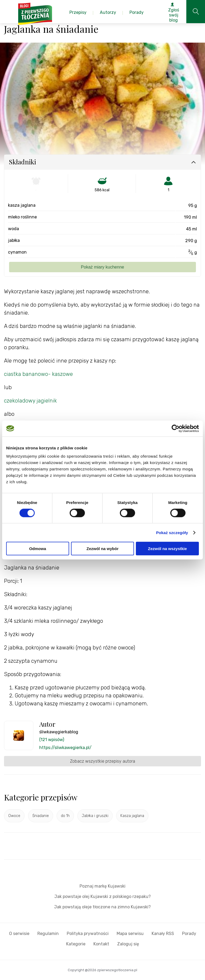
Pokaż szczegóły (172, 532)
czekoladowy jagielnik (30, 401)
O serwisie (19, 934)
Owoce (14, 816)
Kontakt (101, 944)
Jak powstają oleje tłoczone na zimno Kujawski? (102, 907)
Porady (189, 934)
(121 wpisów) (52, 740)
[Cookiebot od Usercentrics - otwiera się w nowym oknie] (176, 428)
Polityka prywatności (88, 934)
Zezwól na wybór (102, 549)
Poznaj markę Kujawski (102, 886)
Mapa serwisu (130, 934)
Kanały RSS (163, 934)
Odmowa (38, 549)
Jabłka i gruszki (95, 816)
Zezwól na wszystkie (167, 549)
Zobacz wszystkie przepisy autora (102, 761)
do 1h (65, 816)
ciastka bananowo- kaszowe (39, 374)
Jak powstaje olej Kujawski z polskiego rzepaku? (103, 896)
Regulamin (48, 934)
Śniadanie (41, 816)
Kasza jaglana (132, 816)
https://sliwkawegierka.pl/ (65, 748)
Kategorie (76, 944)
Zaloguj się (128, 944)
